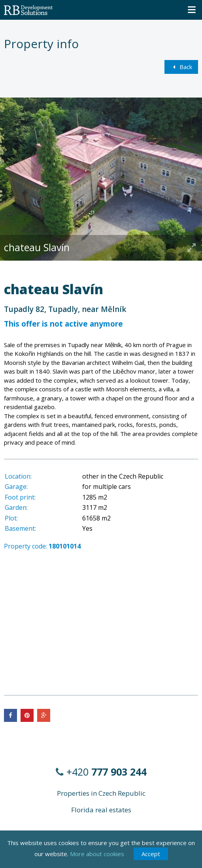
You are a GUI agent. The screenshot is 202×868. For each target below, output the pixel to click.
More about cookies (97, 854)
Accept (151, 854)
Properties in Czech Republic (101, 793)
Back (181, 67)
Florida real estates (101, 810)
